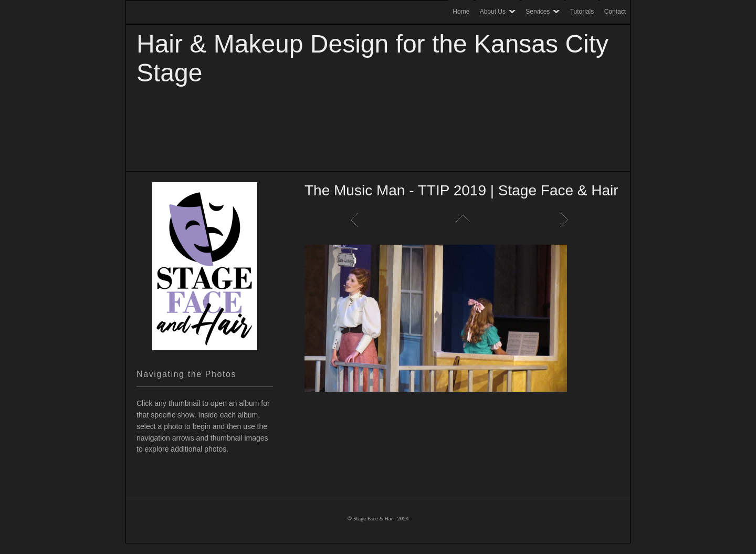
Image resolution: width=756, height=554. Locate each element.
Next (567, 219)
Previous (357, 219)
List (462, 219)
